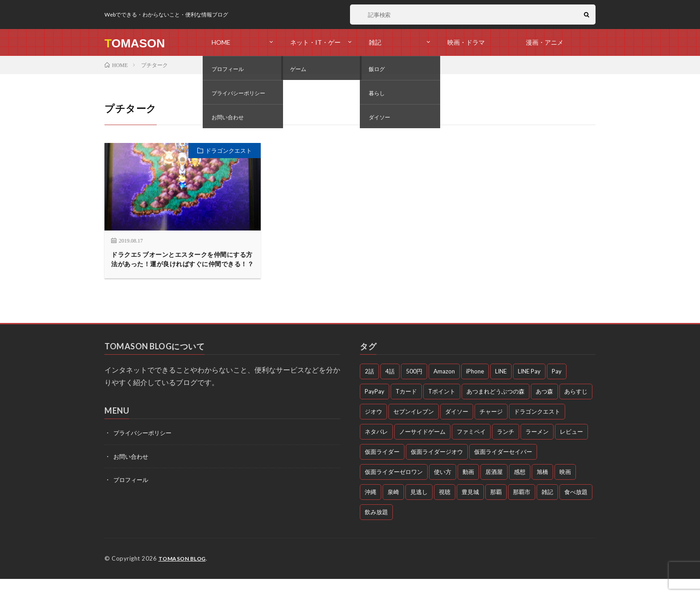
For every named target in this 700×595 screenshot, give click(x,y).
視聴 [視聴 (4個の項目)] (445, 508)
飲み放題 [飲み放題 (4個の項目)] (376, 528)
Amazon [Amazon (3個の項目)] (444, 388)
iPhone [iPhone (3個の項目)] (475, 388)
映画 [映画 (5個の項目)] (565, 488)
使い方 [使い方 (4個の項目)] (443, 488)
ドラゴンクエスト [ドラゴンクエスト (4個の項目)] (537, 428)
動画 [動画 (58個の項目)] (468, 488)
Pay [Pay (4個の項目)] (557, 388)
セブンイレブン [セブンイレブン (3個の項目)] (414, 428)
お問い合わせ (132, 472)
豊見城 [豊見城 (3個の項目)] (470, 508)
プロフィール (132, 496)
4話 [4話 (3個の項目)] (390, 388)
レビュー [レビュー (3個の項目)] (571, 448)
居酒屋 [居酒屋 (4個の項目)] (494, 488)
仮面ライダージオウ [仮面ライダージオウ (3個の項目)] (437, 468)
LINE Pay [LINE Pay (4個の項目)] (529, 388)
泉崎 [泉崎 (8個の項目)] (393, 508)
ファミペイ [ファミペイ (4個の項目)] (471, 448)
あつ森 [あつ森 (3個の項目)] (544, 408)
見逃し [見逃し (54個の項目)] (419, 508)
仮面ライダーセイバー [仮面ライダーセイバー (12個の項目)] (503, 468)
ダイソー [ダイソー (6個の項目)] (457, 428)
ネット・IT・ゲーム (315, 47)
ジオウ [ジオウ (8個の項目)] (373, 428)
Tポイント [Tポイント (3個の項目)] (442, 408)
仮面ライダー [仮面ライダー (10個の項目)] (382, 468)
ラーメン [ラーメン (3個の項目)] (537, 448)
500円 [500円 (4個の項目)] (414, 388)
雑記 (375, 42)
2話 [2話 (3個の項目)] (369, 388)
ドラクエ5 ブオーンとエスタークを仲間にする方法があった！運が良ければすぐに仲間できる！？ (181, 268)
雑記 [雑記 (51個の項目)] (547, 508)
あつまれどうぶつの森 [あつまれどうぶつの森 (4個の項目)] (496, 408)
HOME (221, 42)
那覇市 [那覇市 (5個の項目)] (522, 508)
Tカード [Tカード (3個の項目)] (406, 408)
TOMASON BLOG (184, 575)
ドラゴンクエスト (229, 151)
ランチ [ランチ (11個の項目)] (506, 448)
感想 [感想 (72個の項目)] (520, 488)
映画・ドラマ (466, 42)
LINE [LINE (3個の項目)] (501, 388)
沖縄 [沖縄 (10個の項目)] (371, 508)
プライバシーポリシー (145, 449)
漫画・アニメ (545, 42)
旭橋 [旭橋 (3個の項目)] (542, 488)
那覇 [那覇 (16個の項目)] (496, 508)
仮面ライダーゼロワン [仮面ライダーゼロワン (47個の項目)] (394, 488)
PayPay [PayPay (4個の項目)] (375, 408)
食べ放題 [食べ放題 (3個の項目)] (576, 508)
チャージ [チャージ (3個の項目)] (491, 428)
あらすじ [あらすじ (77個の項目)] (576, 408)
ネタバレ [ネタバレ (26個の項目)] (376, 448)
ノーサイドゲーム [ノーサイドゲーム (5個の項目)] (422, 448)
